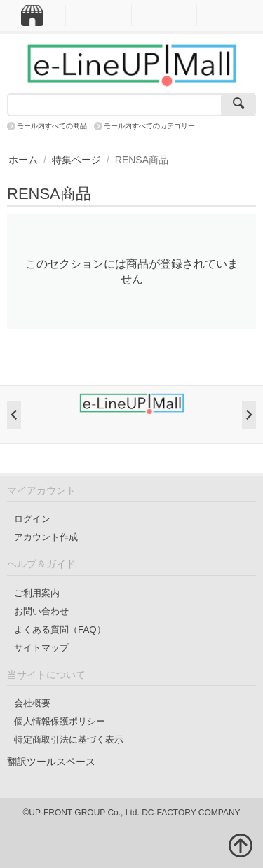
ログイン (32, 519)
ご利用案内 (37, 593)
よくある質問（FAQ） (60, 629)
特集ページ (76, 160)
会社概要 (32, 703)
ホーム (23, 160)
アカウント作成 (46, 537)
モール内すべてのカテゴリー (149, 126)
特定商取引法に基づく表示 (69, 739)
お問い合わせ (41, 611)
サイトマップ (41, 648)
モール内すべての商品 (52, 126)
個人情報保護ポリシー (60, 721)
